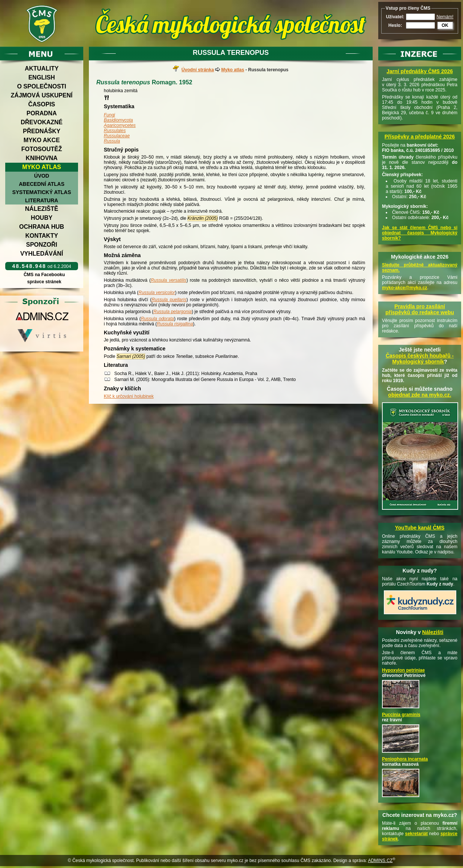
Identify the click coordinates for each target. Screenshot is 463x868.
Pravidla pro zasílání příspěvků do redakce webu (420, 309)
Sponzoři (42, 245)
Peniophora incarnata (405, 759)
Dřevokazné (41, 122)
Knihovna (42, 158)
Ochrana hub (41, 227)
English (42, 77)
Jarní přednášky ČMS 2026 (420, 71)
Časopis (41, 104)
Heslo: (395, 25)
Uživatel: (395, 17)
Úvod (41, 176)
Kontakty (42, 236)
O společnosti (42, 86)
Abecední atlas (41, 184)
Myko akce (42, 140)
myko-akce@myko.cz (405, 288)
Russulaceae (117, 136)
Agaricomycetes (120, 125)
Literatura (41, 200)
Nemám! (445, 17)
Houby (42, 218)
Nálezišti (433, 632)
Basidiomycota (118, 120)
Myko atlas (42, 167)
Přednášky (41, 131)
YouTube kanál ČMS (420, 528)
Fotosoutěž (42, 149)
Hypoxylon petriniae (403, 670)
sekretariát (417, 834)
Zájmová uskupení (42, 95)
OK (445, 25)
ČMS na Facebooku (44, 275)
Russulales (115, 131)
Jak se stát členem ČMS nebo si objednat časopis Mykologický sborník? (420, 233)
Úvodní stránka (198, 70)
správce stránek (44, 282)
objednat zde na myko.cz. (420, 395)
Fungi (109, 115)
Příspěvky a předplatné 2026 (420, 137)
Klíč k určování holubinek (129, 396)
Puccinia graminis (401, 715)
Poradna (42, 113)
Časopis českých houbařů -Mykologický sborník (420, 359)
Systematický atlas (42, 192)
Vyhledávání (42, 254)
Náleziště (42, 209)
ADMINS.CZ (380, 861)
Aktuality (42, 68)
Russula (112, 141)
